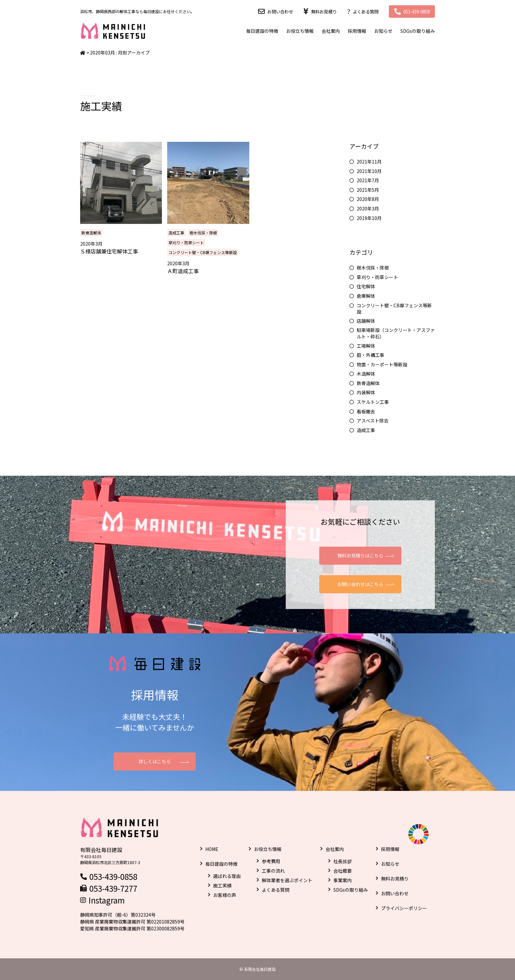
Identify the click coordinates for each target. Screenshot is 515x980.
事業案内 (343, 880)
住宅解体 (366, 286)
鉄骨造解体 (91, 233)
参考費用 (271, 861)
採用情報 (357, 31)
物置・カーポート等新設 (382, 365)
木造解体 (366, 374)
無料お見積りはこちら (360, 555)
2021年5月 (368, 190)
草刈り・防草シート (186, 242)
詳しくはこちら (155, 761)
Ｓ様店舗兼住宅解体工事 (109, 251)
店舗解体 (366, 321)
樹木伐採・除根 (203, 233)
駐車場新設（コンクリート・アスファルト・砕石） (396, 333)
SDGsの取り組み (418, 31)
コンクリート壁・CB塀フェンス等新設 (203, 252)
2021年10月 (369, 171)
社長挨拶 (343, 861)
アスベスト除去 (373, 421)
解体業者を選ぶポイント (287, 880)
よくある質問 (361, 11)
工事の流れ (273, 871)
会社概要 (343, 871)
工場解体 (366, 346)
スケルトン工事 (373, 402)
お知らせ (383, 31)
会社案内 (331, 31)
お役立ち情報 (300, 31)
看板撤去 (366, 412)
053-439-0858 (414, 11)
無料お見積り (317, 11)
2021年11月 (369, 162)
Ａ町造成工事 (183, 271)
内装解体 (366, 392)
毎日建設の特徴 (262, 31)
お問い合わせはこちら (360, 584)
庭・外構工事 (370, 355)
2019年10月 (369, 218)
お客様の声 (225, 895)
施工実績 (222, 885)
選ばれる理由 (227, 876)
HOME (212, 849)
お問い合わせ (271, 11)
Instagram (107, 900)
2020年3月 (368, 209)
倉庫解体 (366, 296)
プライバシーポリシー (404, 908)
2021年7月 (368, 180)
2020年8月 (368, 199)
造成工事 (176, 233)
